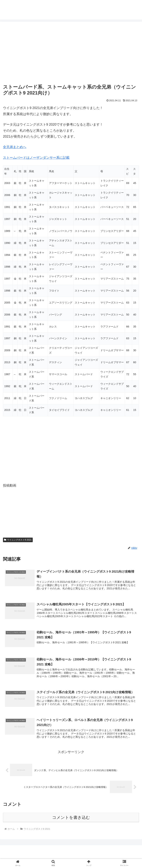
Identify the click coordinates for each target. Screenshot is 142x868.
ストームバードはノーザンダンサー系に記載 (36, 158)
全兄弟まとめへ (15, 147)
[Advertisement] (71, 53)
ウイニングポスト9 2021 (18, 540)
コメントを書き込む (71, 819)
